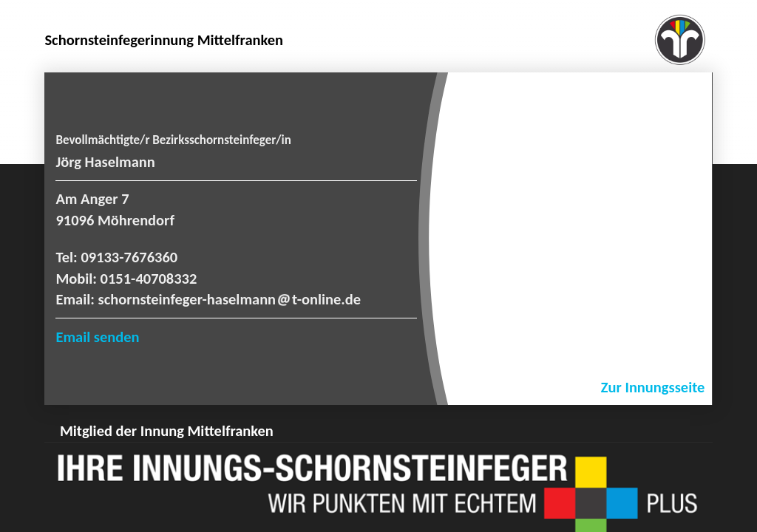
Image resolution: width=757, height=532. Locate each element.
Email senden (97, 337)
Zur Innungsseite (653, 387)
